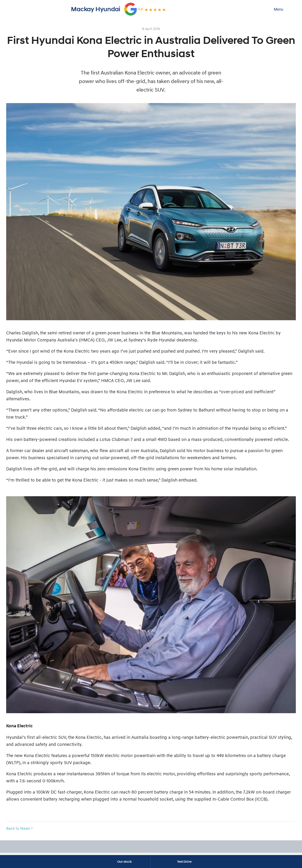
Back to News (18, 828)
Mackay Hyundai (96, 9)
